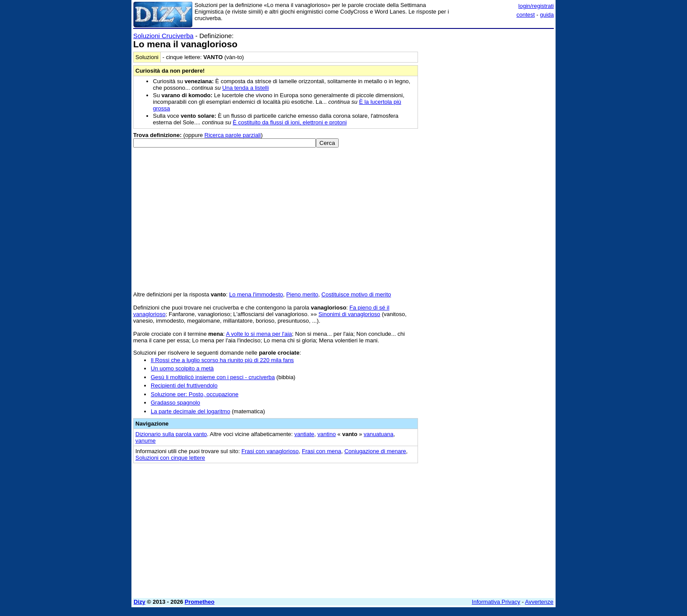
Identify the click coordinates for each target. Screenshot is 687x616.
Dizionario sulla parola (171, 434)
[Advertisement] (488, 163)
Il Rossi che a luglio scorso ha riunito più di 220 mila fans (222, 360)
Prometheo (200, 602)
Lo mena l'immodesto (256, 294)
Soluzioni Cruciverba (163, 36)
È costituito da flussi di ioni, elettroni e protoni (290, 122)
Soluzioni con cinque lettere (170, 458)
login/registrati (536, 6)
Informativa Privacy (496, 602)
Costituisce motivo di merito (356, 294)
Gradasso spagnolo (175, 403)
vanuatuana (379, 434)
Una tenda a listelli (245, 88)
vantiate (305, 434)
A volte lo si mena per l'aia (259, 334)
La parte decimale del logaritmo (190, 411)
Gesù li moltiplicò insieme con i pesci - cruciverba (213, 377)
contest (526, 15)
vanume (145, 441)
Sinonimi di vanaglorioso (349, 314)
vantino (327, 434)
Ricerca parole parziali (233, 135)
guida (547, 15)
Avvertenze (539, 602)
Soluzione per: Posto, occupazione (195, 394)
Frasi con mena (322, 451)
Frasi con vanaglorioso (270, 451)
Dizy (140, 602)
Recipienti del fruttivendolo (184, 385)
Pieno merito (302, 294)
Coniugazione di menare (375, 451)
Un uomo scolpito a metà (182, 368)
